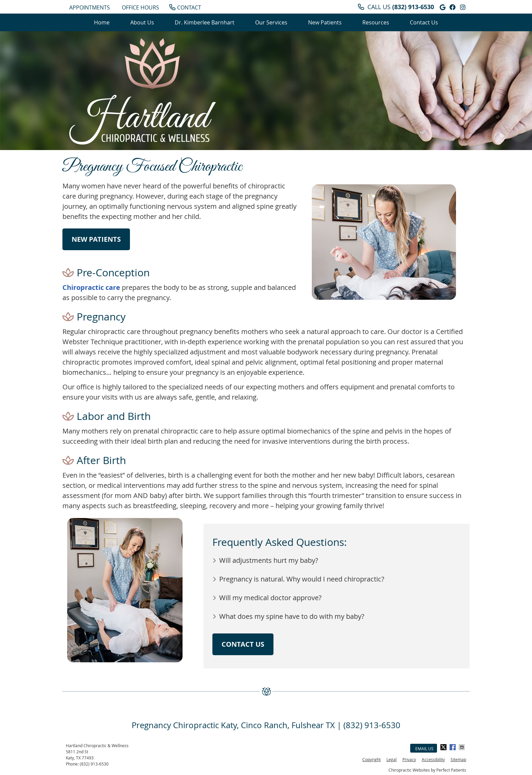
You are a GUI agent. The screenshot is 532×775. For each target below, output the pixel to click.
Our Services (271, 22)
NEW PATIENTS (96, 239)
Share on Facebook (453, 747)
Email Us (424, 749)
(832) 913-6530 (413, 7)
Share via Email (462, 747)
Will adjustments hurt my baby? (269, 560)
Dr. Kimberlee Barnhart (205, 22)
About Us (142, 22)
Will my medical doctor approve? (270, 598)
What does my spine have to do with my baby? (292, 616)
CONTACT (185, 7)
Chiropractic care (91, 287)
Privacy (409, 759)
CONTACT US (243, 644)
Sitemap (458, 759)
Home (102, 22)
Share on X (444, 747)
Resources (376, 22)
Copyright (372, 759)
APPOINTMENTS (90, 7)
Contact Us (424, 22)
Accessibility (433, 759)
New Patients (325, 22)
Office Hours (140, 7)
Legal (392, 759)
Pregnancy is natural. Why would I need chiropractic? (302, 579)
